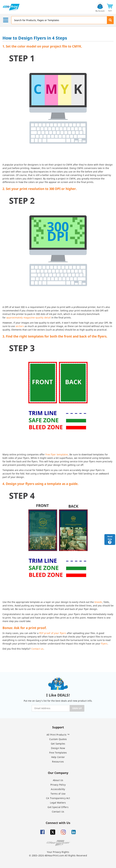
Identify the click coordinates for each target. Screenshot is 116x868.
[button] (110, 7)
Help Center (58, 757)
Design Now (58, 748)
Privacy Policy (58, 785)
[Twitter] (53, 832)
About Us (58, 780)
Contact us (37, 649)
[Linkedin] (74, 832)
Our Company (58, 773)
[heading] (58, 39)
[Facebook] (42, 832)
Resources (58, 762)
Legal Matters (58, 803)
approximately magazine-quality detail (29, 318)
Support (58, 727)
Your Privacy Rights (58, 852)
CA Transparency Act (58, 798)
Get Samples (58, 744)
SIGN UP (77, 708)
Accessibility (58, 789)
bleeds (98, 602)
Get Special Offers (58, 807)
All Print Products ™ (58, 735)
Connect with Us (58, 823)
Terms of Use (58, 794)
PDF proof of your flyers (53, 633)
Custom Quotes (58, 739)
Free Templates (58, 753)
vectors (20, 326)
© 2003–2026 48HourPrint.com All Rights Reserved (58, 855)
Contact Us (58, 812)
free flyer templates (57, 454)
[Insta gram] (63, 832)
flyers (104, 644)
